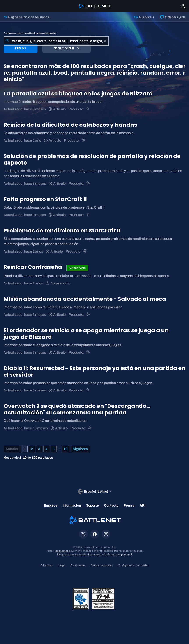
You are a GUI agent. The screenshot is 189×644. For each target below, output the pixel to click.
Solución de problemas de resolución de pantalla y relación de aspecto (92, 159)
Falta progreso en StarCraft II (45, 199)
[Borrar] (105, 41)
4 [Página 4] (46, 449)
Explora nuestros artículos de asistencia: (30, 33)
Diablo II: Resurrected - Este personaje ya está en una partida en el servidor (94, 371)
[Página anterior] (12, 449)
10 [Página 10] (65, 449)
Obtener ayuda (173, 17)
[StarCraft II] (88, 215)
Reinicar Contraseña (33, 267)
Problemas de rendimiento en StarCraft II (62, 231)
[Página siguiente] (80, 449)
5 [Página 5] (54, 449)
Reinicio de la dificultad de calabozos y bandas (70, 125)
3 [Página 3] (39, 449)
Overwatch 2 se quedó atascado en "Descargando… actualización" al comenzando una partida (77, 409)
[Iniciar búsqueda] (7, 41)
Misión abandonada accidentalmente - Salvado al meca (85, 299)
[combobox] (56, 41)
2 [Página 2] (32, 449)
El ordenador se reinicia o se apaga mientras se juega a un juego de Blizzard (86, 334)
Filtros (20, 48)
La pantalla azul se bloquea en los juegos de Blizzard (78, 94)
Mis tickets (144, 17)
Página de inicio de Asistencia (27, 17)
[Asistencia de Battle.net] (88, 109)
